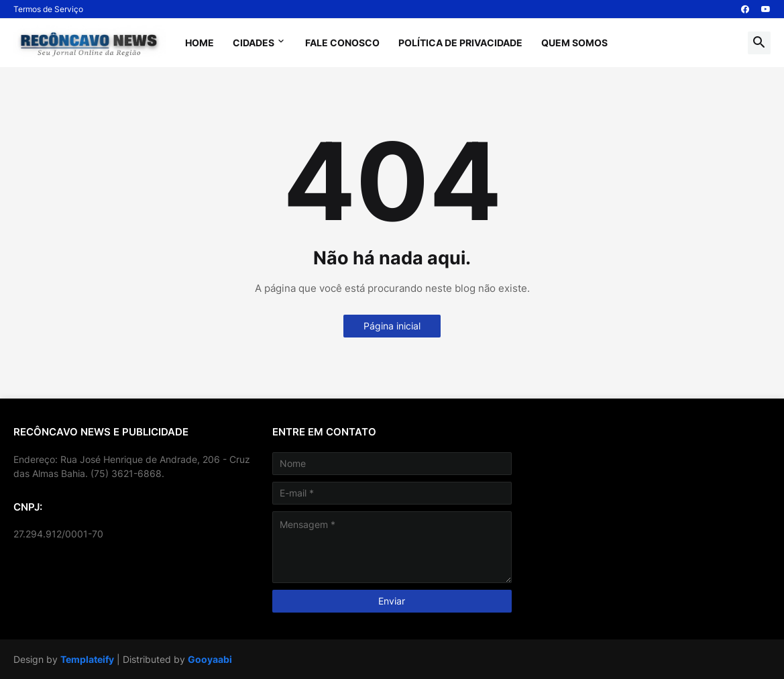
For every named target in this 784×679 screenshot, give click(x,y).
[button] (759, 43)
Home (200, 43)
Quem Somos (574, 43)
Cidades (254, 43)
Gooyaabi (210, 659)
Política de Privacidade (460, 43)
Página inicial (392, 326)
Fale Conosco (342, 43)
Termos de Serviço (48, 9)
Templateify (87, 659)
